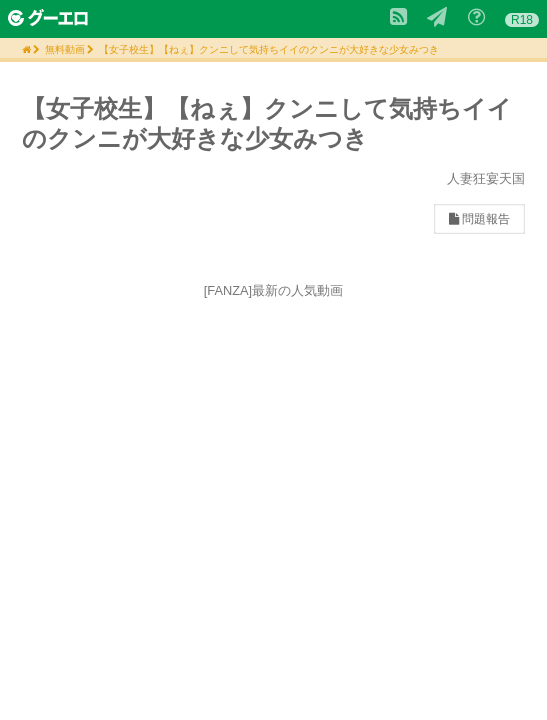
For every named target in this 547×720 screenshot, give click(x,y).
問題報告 (479, 219)
